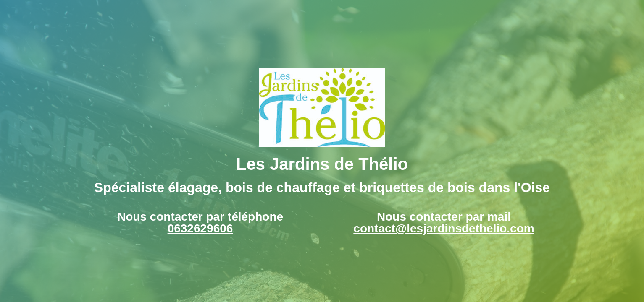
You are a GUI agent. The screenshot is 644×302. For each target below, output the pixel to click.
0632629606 (200, 228)
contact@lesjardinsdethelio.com (444, 228)
